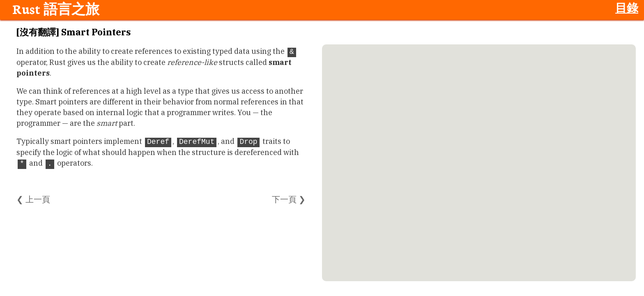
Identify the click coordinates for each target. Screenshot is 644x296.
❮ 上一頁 (33, 199)
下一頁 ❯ (289, 199)
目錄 (627, 7)
